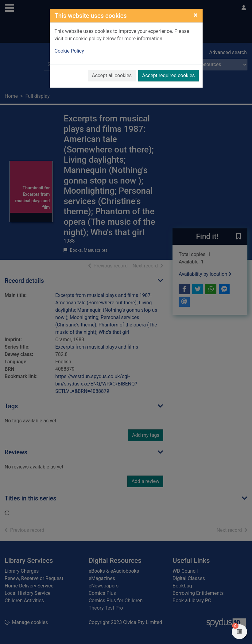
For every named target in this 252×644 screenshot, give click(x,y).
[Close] (196, 15)
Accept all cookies (112, 75)
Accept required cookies (169, 75)
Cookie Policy (69, 51)
